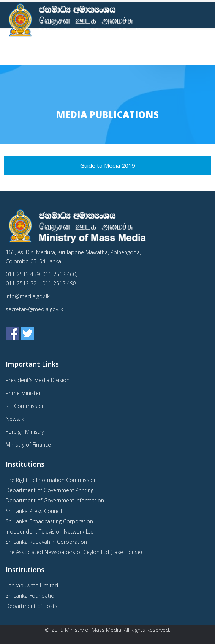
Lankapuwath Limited (32, 585)
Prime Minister (23, 393)
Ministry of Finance (28, 445)
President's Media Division (38, 380)
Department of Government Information (55, 500)
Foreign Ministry (25, 432)
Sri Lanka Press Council (34, 511)
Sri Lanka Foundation (32, 596)
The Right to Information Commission (51, 480)
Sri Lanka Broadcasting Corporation (49, 521)
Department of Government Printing (50, 490)
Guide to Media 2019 (108, 165)
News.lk (15, 419)
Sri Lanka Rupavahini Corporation (46, 542)
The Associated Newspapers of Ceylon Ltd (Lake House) (74, 552)
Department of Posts (32, 606)
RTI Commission (25, 406)
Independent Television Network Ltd (50, 531)
